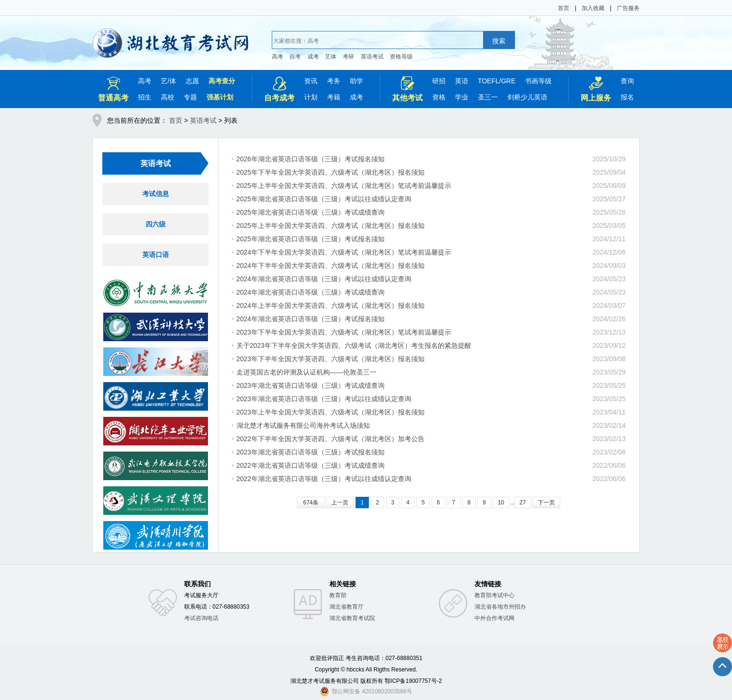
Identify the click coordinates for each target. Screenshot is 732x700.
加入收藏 (593, 8)
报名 (627, 97)
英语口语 (156, 255)
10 (501, 503)
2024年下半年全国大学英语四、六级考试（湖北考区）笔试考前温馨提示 (344, 252)
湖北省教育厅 (346, 607)
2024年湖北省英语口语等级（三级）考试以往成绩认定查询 (324, 279)
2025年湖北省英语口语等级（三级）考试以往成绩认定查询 (324, 199)
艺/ (165, 81)
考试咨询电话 (201, 618)
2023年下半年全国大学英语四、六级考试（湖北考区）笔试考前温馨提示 (344, 332)
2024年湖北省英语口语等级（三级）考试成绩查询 (311, 292)
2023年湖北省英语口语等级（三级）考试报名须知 (311, 452)
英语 (462, 81)
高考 (277, 57)
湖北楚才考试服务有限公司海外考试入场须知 (303, 425)
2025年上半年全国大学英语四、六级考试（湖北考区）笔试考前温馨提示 (344, 186)
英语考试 (372, 57)
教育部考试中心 (495, 595)
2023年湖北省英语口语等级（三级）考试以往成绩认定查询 (324, 399)
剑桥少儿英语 (527, 97)
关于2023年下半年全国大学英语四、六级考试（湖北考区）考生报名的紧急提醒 (354, 345)
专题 (190, 97)
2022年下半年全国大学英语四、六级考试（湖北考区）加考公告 (331, 439)
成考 (313, 57)
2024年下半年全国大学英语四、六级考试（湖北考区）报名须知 (331, 266)
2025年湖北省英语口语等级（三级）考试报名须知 (311, 239)
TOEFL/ (490, 81)
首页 (564, 8)
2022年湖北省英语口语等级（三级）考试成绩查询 (311, 465)
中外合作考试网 (495, 618)
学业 (462, 97)
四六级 (156, 224)
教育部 (338, 595)
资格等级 (401, 57)
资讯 (311, 81)
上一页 (340, 503)
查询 (627, 81)
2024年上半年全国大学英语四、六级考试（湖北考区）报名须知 (331, 306)
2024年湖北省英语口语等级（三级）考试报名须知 (311, 319)
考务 (334, 81)
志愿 (192, 81)
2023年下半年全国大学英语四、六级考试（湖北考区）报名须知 (331, 359)
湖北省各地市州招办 (500, 607)
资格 (439, 97)
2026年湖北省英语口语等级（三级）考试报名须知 (311, 159)
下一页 (546, 503)
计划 (311, 97)
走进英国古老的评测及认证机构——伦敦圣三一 (307, 372)
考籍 (334, 97)
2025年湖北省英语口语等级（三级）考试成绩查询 (311, 212)
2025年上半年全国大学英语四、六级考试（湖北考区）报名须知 (331, 226)
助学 (356, 81)
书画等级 (538, 81)
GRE (508, 81)
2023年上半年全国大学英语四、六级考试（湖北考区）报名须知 (331, 412)
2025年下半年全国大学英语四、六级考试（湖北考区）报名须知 (331, 172)
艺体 (331, 57)
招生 (145, 97)
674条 (311, 503)
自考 (295, 57)
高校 (168, 97)
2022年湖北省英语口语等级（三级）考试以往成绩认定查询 (324, 479)
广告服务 (628, 8)
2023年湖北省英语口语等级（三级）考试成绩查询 (311, 385)
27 (522, 503)
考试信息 (156, 194)
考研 (348, 57)
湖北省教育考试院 (352, 618)
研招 (439, 81)
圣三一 (488, 97)
